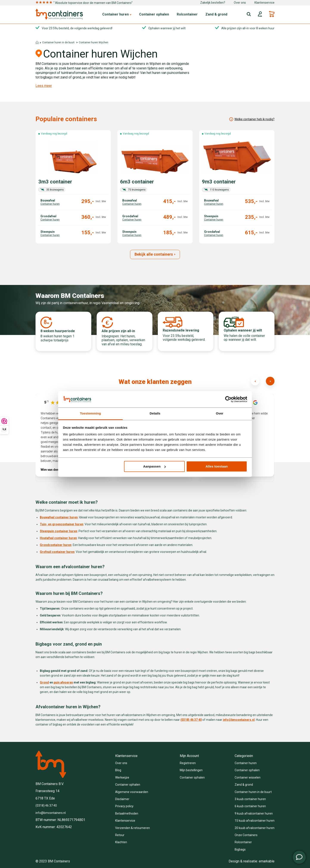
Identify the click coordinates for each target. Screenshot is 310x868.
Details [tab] (155, 414)
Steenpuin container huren (59, 531)
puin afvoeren (63, 682)
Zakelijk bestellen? (213, 3)
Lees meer (44, 86)
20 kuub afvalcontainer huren (255, 828)
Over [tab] (220, 414)
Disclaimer (122, 799)
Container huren (117, 14)
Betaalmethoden (127, 813)
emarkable (267, 861)
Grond (44, 682)
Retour (120, 835)
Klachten (121, 842)
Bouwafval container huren (59, 517)
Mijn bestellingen (191, 770)
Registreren (188, 763)
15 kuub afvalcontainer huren (255, 821)
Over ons (240, 3)
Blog (118, 770)
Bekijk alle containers (155, 254)
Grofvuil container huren (57, 552)
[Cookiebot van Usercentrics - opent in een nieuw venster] (228, 399)
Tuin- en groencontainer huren (62, 524)
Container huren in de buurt (58, 42)
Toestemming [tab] (90, 414)
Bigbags (240, 849)
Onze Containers (246, 835)
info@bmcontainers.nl (239, 720)
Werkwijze (122, 777)
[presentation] (255, 381)
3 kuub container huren (250, 799)
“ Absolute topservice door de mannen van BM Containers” (84, 3)
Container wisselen (248, 777)
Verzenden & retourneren (133, 828)
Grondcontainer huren (56, 545)
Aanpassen (154, 466)
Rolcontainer (187, 14)
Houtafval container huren (58, 538)
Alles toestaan (217, 466)
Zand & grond (216, 14)
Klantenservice (264, 3)
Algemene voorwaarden (132, 792)
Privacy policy (124, 806)
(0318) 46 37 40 (46, 805)
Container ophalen (154, 14)
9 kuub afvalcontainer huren (254, 813)
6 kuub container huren (250, 806)
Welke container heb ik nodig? (252, 119)
